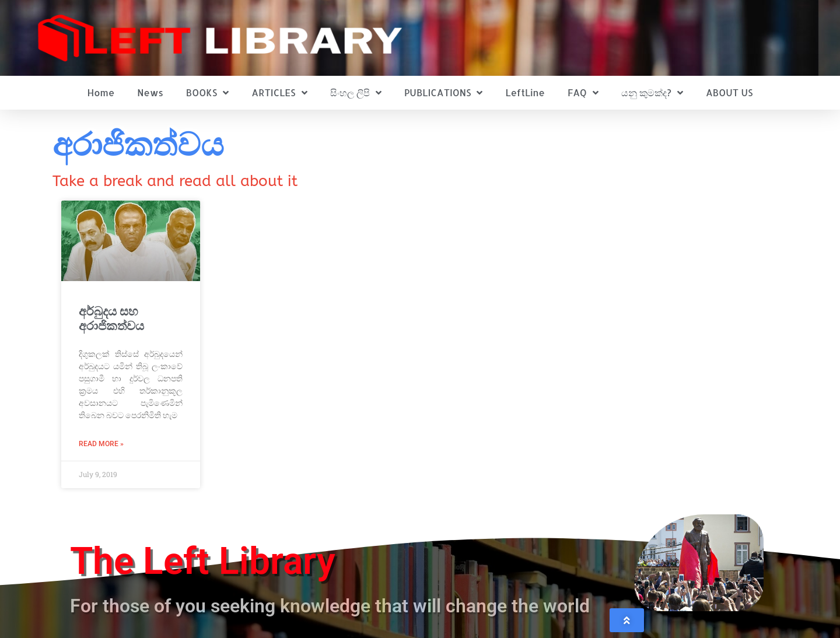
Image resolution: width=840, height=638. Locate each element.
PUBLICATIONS (444, 93)
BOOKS (207, 93)
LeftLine (525, 92)
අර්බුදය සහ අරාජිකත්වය (111, 319)
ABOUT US (729, 92)
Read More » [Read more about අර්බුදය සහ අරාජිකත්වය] (101, 444)
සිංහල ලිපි (356, 93)
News (150, 92)
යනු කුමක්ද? (652, 93)
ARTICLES (279, 93)
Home (101, 92)
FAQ (583, 93)
